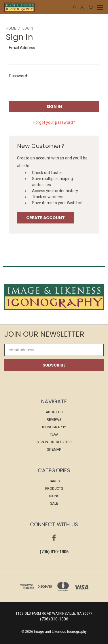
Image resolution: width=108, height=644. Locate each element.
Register (64, 442)
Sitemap (54, 450)
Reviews (54, 420)
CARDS (54, 481)
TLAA (54, 435)
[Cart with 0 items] (91, 7)
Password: (18, 76)
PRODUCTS (54, 489)
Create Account (46, 218)
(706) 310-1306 (54, 552)
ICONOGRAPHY (54, 427)
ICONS (54, 496)
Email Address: (22, 48)
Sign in (43, 442)
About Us (54, 412)
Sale (54, 504)
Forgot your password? (54, 122)
